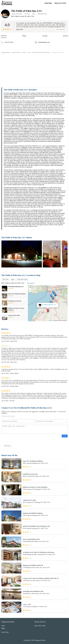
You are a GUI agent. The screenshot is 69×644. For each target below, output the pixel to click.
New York (27, 14)
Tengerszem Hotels (6, 52)
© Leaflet (49, 320)
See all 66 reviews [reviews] (61, 29)
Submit (65, 436)
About (3, 626)
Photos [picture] (24, 36)
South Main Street (42, 14)
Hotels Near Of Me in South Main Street (41, 52)
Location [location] (45, 36)
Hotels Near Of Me (60, 3)
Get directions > (31, 283)
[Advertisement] (34, 68)
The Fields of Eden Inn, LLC (58, 52)
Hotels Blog (48, 3)
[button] (48, 311)
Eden (33, 14)
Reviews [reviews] (66, 36)
